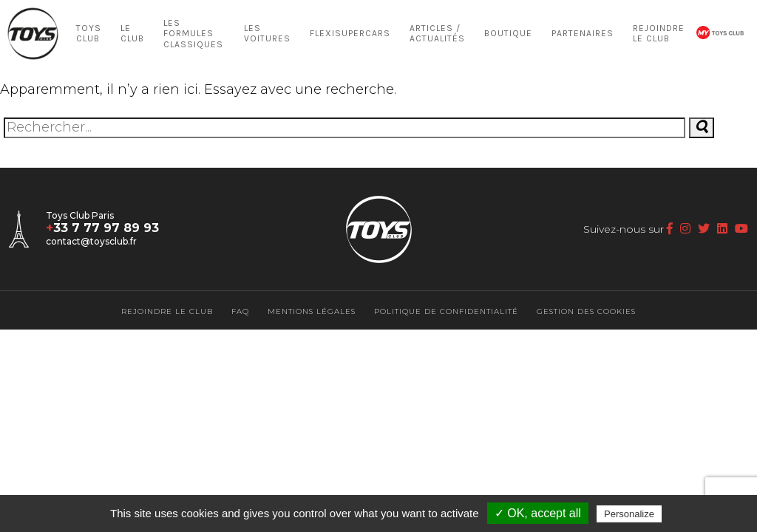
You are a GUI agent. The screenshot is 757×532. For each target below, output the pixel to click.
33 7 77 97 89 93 (102, 228)
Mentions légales (312, 311)
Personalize (629, 514)
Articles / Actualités (437, 33)
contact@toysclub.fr (91, 241)
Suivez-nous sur (628, 229)
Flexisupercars (350, 33)
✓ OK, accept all (538, 513)
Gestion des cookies (586, 311)
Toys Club (89, 33)
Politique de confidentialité (446, 311)
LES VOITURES (267, 33)
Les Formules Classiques (193, 34)
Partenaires (583, 33)
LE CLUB (132, 33)
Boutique (508, 33)
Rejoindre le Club (659, 33)
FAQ (240, 311)
